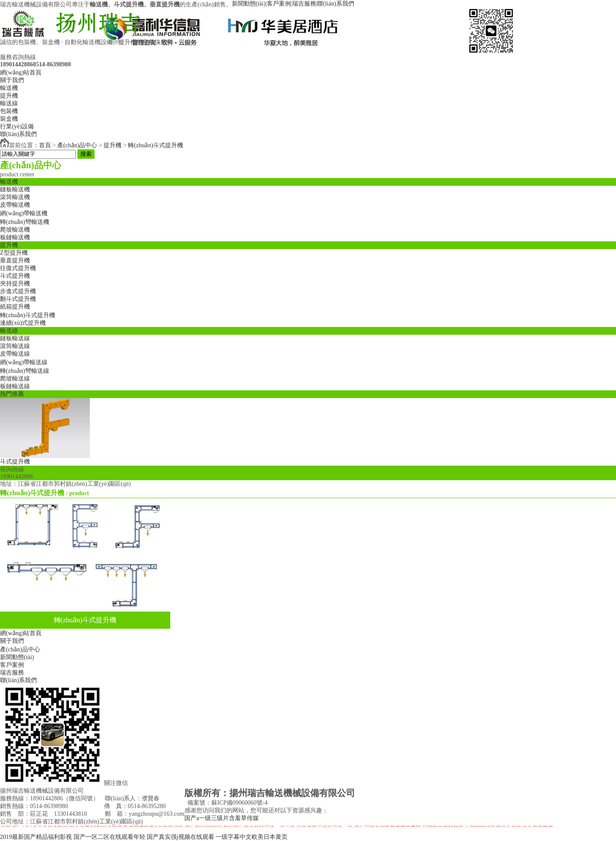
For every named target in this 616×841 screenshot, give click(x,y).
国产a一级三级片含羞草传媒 (222, 818)
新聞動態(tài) (249, 4)
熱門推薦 (12, 394)
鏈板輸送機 (15, 189)
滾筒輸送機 (15, 197)
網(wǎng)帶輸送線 (24, 362)
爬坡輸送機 (15, 230)
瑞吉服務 (304, 4)
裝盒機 (9, 119)
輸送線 (9, 103)
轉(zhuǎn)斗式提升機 (155, 145)
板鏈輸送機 (15, 237)
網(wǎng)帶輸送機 (24, 213)
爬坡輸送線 (15, 379)
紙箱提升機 (15, 307)
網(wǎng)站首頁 (21, 73)
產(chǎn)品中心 (77, 145)
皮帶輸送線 (15, 354)
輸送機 (9, 88)
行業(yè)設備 (17, 126)
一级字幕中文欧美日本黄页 (252, 837)
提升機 (9, 96)
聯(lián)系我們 (335, 4)
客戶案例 (279, 4)
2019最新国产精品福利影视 (36, 837)
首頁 (45, 145)
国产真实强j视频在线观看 (181, 837)
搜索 (86, 154)
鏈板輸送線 (15, 338)
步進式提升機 (18, 291)
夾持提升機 (15, 284)
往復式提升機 (18, 268)
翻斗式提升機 (18, 299)
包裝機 (9, 111)
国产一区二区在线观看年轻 (110, 837)
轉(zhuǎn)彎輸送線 (25, 371)
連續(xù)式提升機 (23, 323)
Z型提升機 (14, 253)
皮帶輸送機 (15, 205)
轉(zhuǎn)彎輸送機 (25, 222)
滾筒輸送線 (15, 346)
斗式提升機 (15, 276)
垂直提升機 (15, 260)
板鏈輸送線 (15, 386)
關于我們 (12, 80)
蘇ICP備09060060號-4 (239, 803)
